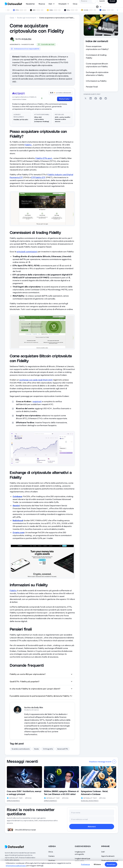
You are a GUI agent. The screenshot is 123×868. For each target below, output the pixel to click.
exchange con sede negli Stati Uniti (36, 380)
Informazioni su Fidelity (96, 81)
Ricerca (42, 4)
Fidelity (28, 145)
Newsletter (30, 4)
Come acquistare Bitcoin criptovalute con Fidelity (97, 65)
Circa (75, 4)
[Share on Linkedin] (91, 98)
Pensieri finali (92, 87)
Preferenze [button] (85, 864)
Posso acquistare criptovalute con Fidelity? (97, 48)
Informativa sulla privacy (16, 866)
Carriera (51, 856)
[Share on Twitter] (86, 98)
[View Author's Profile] (8, 798)
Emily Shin (28, 39)
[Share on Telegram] (101, 98)
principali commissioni (27, 252)
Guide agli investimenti (90, 801)
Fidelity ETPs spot (44, 158)
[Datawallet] (22, 847)
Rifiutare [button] (97, 864)
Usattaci (52, 860)
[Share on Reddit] (106, 98)
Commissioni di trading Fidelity (96, 56)
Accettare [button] (111, 864)
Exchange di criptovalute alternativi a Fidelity (97, 74)
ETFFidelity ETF (38, 177)
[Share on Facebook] (96, 98)
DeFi (103, 852)
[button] (52, 4)
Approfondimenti (13, 801)
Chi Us (51, 852)
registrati (37, 401)
